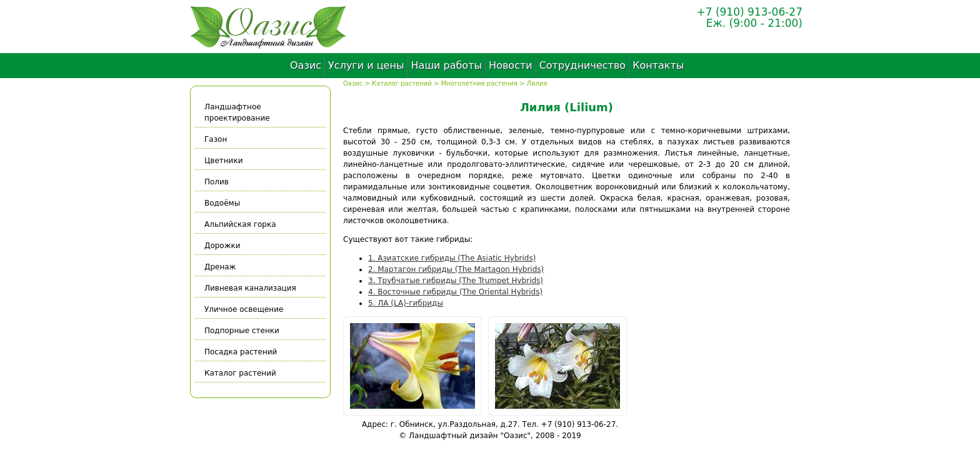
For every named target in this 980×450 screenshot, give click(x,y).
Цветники (223, 161)
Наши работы (447, 65)
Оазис (306, 65)
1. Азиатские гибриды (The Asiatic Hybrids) (452, 258)
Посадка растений (241, 352)
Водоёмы (222, 203)
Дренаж (220, 267)
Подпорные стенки (242, 331)
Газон (216, 139)
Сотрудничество (582, 65)
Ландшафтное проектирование (237, 112)
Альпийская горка (240, 224)
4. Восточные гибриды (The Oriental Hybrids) (455, 292)
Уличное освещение (244, 309)
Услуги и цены (366, 65)
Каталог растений (402, 83)
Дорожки (222, 246)
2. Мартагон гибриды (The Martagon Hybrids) (456, 269)
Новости (511, 65)
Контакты (658, 65)
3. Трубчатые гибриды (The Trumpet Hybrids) (456, 281)
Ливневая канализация (250, 288)
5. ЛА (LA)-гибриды (406, 303)
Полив (217, 182)
